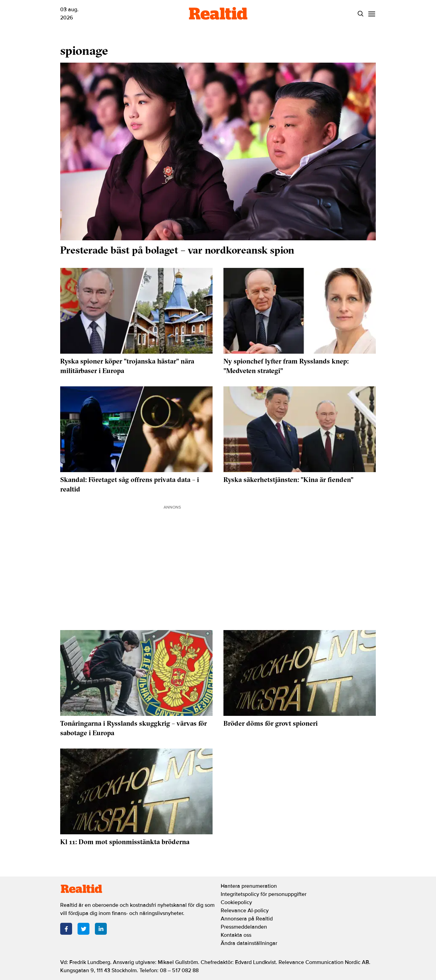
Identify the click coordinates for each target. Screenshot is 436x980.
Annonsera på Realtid (247, 919)
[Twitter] (83, 929)
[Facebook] (66, 929)
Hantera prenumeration (249, 886)
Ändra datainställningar (249, 943)
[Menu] (372, 14)
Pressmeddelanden (244, 927)
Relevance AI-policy (245, 911)
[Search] (360, 14)
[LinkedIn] (101, 929)
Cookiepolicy (236, 902)
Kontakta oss (236, 935)
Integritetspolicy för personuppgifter (264, 894)
